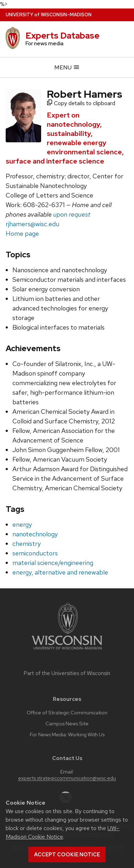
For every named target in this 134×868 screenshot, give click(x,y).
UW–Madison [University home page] (49, 15)
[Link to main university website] (67, 651)
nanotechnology (35, 534)
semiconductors (35, 553)
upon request (72, 214)
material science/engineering (53, 563)
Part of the (67, 673)
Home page (22, 233)
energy (22, 524)
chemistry (27, 544)
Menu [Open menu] (67, 67)
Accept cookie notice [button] (67, 855)
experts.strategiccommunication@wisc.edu (67, 778)
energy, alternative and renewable (60, 572)
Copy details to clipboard (81, 103)
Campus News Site (67, 724)
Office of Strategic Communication (67, 713)
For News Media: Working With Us (67, 735)
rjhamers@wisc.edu (32, 224)
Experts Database (63, 36)
